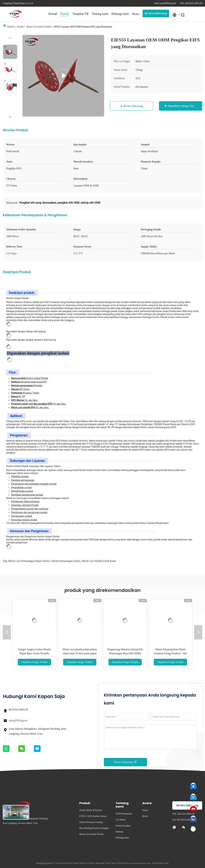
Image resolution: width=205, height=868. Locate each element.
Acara (136, 14)
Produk (65, 14)
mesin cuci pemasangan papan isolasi (29, 561)
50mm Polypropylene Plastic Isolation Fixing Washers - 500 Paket (171, 653)
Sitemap (119, 832)
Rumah (53, 14)
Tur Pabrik (121, 820)
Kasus (145, 810)
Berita (145, 816)
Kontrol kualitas (123, 826)
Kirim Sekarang (126, 762)
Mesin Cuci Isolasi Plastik (39, 27)
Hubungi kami (120, 14)
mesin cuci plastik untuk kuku (99, 561)
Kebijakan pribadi (44, 863)
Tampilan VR (80, 14)
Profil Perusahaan (124, 814)
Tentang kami (100, 14)
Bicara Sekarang (156, 13)
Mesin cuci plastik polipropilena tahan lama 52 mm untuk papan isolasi (80, 653)
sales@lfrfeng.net (18, 720)
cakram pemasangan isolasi (65, 561)
